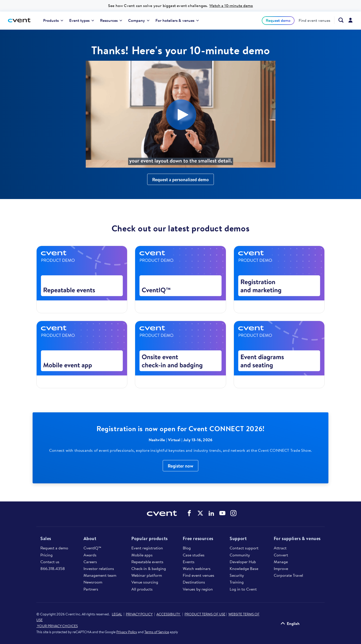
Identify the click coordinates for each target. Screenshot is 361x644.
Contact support (244, 548)
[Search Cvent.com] (339, 20)
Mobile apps (142, 555)
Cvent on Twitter (200, 513)
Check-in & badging (149, 568)
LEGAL (117, 614)
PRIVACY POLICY (139, 614)
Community (240, 555)
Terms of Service (157, 632)
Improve (281, 568)
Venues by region (198, 589)
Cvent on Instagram (233, 513)
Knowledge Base (244, 568)
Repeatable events (147, 562)
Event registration (147, 548)
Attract (280, 548)
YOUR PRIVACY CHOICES (57, 626)
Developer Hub (243, 562)
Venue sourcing (145, 582)
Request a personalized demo (180, 180)
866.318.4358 (53, 568)
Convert (281, 555)
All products (142, 589)
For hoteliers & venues (177, 20)
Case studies (194, 555)
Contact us (50, 562)
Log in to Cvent (243, 589)
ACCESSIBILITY (169, 614)
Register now (180, 466)
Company (139, 20)
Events (189, 562)
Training (237, 582)
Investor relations (99, 568)
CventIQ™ (92, 548)
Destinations (194, 582)
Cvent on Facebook (189, 513)
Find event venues (314, 21)
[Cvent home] (21, 20)
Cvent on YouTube (222, 513)
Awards (90, 555)
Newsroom (93, 582)
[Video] (181, 114)
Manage (281, 562)
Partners (91, 589)
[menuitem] (53, 21)
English (293, 623)
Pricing (47, 555)
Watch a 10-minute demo (231, 6)
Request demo (278, 20)
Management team (100, 575)
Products (53, 20)
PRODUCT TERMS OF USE (205, 614)
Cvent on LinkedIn (211, 513)
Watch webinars (197, 568)
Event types (82, 20)
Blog (187, 548)
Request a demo (54, 548)
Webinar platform (147, 575)
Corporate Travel (288, 575)
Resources (111, 20)
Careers (90, 562)
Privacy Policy (127, 632)
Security (237, 575)
